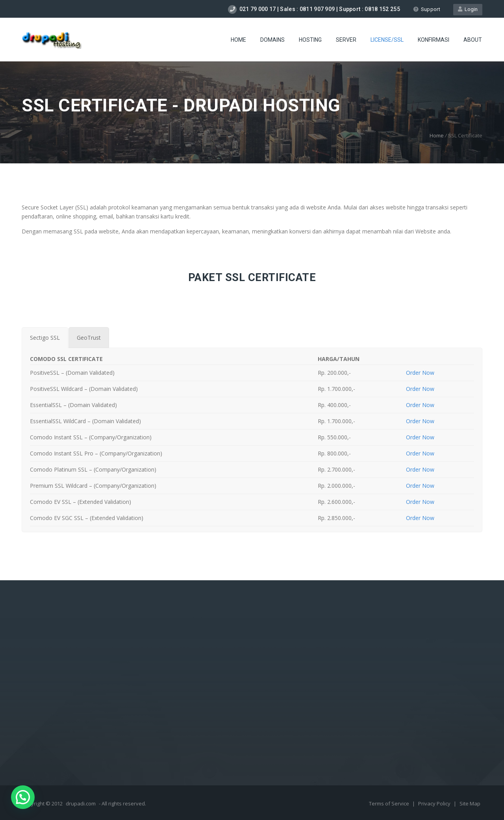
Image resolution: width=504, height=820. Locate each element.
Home (238, 40)
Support (427, 9)
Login (468, 9)
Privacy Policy (435, 803)
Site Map (470, 803)
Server (346, 40)
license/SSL (387, 40)
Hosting (310, 40)
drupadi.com (81, 803)
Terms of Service (390, 803)
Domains (272, 40)
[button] (23, 797)
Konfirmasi (434, 40)
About (473, 40)
